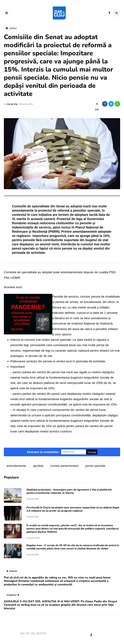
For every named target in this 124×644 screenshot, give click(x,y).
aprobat (38, 466)
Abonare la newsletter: (43, 452)
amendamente (16, 466)
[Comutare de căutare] (117, 13)
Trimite (92, 452)
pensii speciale (95, 466)
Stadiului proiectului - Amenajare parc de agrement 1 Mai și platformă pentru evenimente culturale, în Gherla (69, 491)
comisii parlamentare (64, 466)
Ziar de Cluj (12, 104)
